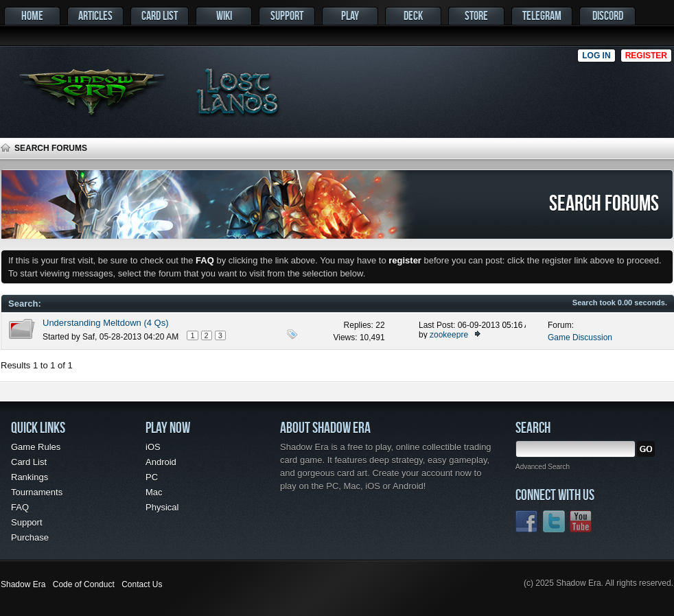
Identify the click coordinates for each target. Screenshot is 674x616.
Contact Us (142, 584)
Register (646, 56)
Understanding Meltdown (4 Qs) (106, 323)
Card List (160, 15)
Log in (596, 56)
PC (152, 477)
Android (161, 462)
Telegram (542, 15)
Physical (162, 507)
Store (476, 15)
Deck (413, 15)
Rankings (30, 477)
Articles (95, 15)
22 (380, 325)
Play (350, 15)
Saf (89, 337)
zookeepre (449, 335)
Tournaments (37, 492)
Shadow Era (23, 584)
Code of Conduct (84, 584)
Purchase (30, 537)
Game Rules (36, 447)
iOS (153, 447)
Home (32, 15)
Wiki (224, 15)
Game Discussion (580, 337)
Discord (608, 15)
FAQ (20, 507)
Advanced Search (543, 467)
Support (287, 15)
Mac (154, 492)
